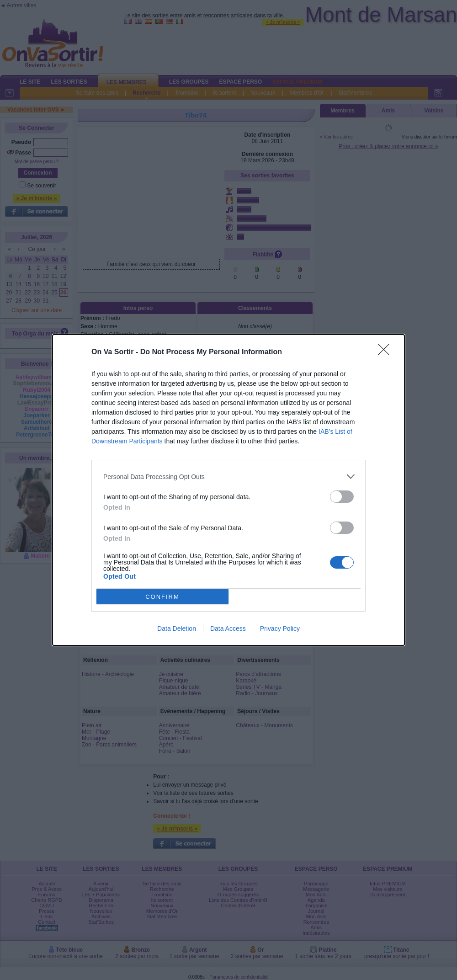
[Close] (387, 352)
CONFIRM (162, 597)
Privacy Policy (280, 628)
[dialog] (228, 490)
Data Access (228, 628)
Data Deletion (177, 628)
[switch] (342, 497)
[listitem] (228, 477)
